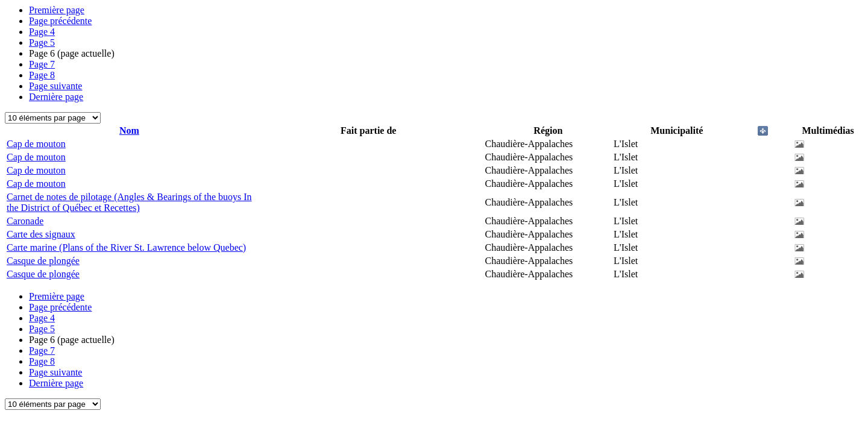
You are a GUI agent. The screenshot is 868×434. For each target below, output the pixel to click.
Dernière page (56, 97)
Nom (129, 131)
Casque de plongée (43, 261)
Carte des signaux (41, 234)
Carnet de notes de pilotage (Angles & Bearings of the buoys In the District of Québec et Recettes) (129, 202)
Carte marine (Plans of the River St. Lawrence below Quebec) (126, 247)
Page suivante (55, 86)
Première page (57, 10)
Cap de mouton (36, 144)
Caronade (25, 221)
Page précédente (60, 21)
